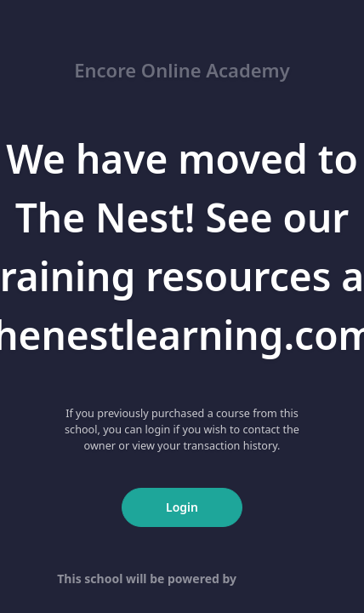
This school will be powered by (182, 579)
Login (182, 507)
